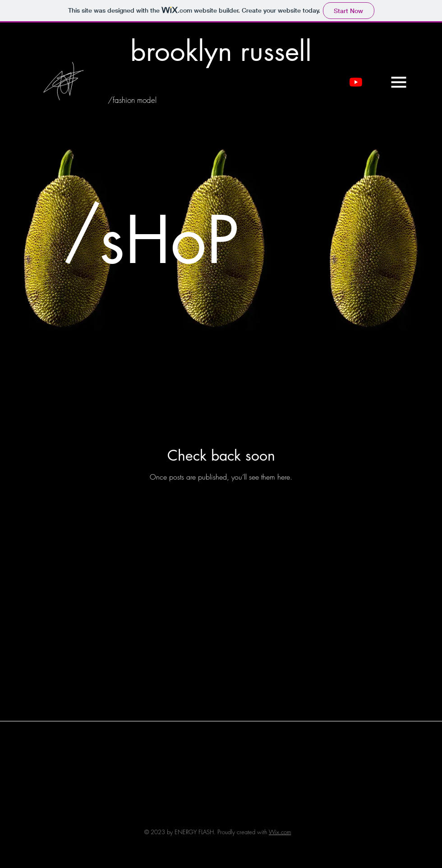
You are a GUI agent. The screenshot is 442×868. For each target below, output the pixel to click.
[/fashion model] (132, 100)
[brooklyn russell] (221, 51)
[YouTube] (356, 82)
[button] (399, 82)
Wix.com (280, 832)
